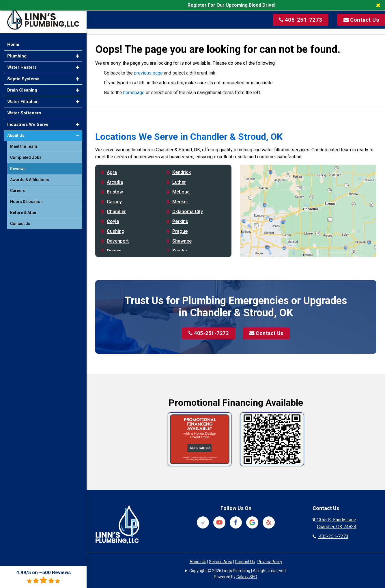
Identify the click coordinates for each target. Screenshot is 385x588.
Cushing (116, 231)
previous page (148, 73)
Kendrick (182, 172)
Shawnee (182, 241)
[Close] (380, 5)
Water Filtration (23, 97)
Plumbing (17, 52)
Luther (179, 182)
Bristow (115, 192)
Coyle (113, 221)
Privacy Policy (270, 562)
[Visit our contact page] (353, 19)
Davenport (118, 241)
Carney (114, 202)
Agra (112, 172)
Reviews (18, 165)
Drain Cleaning (22, 86)
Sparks (180, 251)
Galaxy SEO (247, 577)
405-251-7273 (208, 334)
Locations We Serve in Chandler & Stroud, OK (189, 137)
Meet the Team (24, 142)
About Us (198, 562)
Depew (114, 251)
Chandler (116, 212)
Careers (18, 187)
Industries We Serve (28, 120)
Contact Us (267, 334)
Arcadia (115, 182)
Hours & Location (26, 198)
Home (13, 40)
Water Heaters (22, 63)
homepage (134, 93)
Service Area (221, 562)
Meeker (180, 202)
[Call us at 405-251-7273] (293, 19)
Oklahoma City (188, 212)
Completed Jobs (26, 153)
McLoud (181, 192)
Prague (180, 231)
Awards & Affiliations (30, 176)
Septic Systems (23, 75)
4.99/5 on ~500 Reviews (43, 577)
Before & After (23, 209)
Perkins (180, 221)
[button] (78, 52)
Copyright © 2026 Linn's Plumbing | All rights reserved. (238, 571)
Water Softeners (24, 109)
